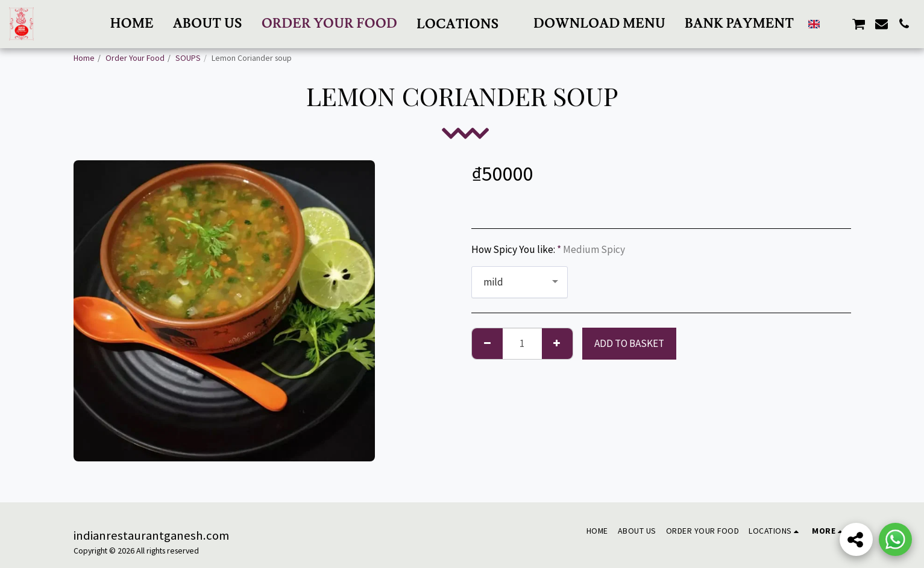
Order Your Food (135, 58)
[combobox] (520, 282)
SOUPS (188, 58)
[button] (465, 24)
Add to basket (629, 343)
